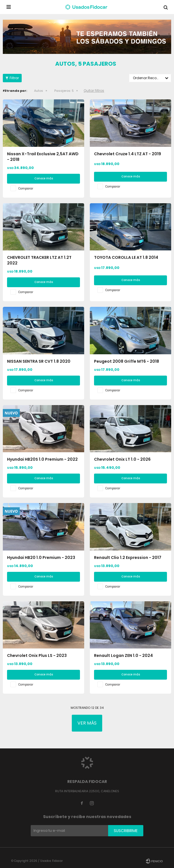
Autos (39, 91)
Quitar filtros (94, 91)
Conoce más (44, 178)
